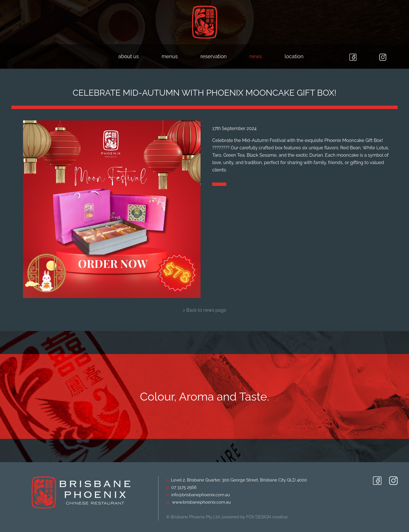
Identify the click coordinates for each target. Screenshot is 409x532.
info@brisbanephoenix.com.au (201, 495)
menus (170, 56)
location (294, 56)
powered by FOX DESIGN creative (254, 517)
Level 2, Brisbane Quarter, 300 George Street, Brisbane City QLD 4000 (239, 480)
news (256, 56)
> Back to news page (205, 310)
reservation (214, 56)
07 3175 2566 (184, 487)
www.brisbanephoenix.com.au (202, 502)
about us (128, 56)
